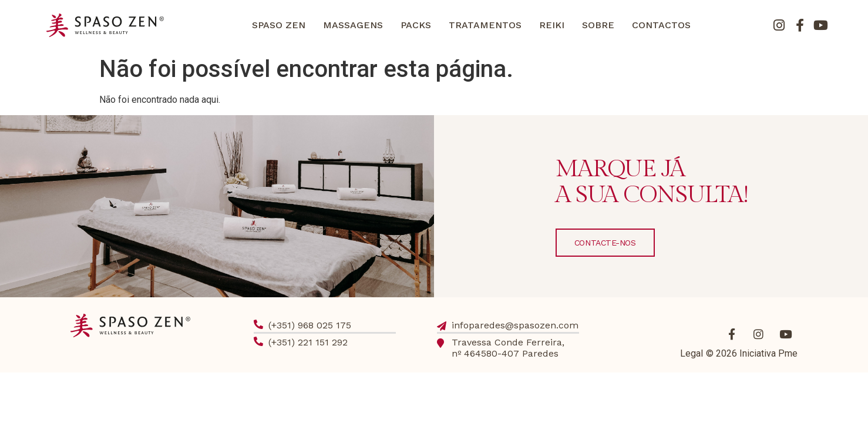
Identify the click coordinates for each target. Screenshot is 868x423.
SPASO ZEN (279, 25)
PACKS (416, 25)
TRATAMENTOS (485, 25)
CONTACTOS (661, 25)
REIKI (552, 25)
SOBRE (598, 25)
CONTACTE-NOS (605, 243)
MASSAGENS (353, 25)
